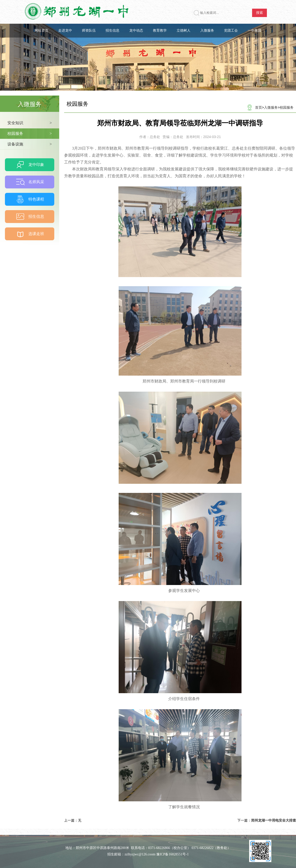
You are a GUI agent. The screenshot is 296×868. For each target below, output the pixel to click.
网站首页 (41, 30)
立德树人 (184, 30)
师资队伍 (89, 30)
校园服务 (287, 107)
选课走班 (36, 234)
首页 (259, 107)
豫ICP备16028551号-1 (173, 854)
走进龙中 (65, 30)
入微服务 (207, 30)
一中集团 (255, 30)
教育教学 (160, 30)
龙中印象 (36, 165)
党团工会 (231, 30)
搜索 (259, 13)
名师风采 (36, 182)
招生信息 (112, 30)
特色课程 (36, 199)
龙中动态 (136, 30)
